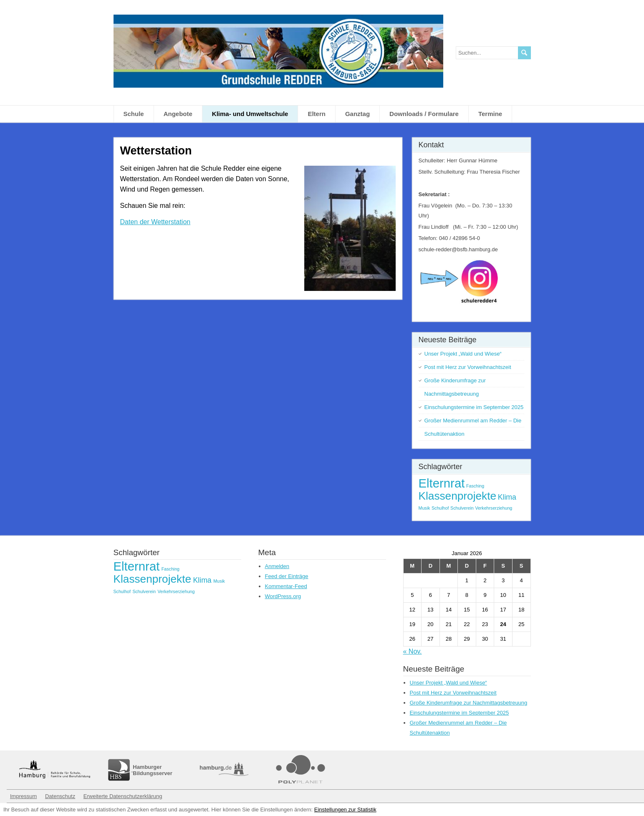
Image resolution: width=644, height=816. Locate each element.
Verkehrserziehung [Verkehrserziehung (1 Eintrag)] (494, 508)
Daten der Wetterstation (155, 222)
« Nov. (413, 651)
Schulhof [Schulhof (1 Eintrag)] (440, 508)
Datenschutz (60, 796)
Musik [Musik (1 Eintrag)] (424, 508)
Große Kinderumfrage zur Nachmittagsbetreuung (469, 703)
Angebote (178, 114)
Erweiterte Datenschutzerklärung (123, 796)
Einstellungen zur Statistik (345, 810)
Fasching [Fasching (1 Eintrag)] (475, 486)
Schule (134, 114)
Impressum (23, 796)
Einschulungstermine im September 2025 (474, 407)
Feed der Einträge (287, 576)
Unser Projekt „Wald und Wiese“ (463, 354)
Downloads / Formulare (424, 114)
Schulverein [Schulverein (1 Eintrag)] (462, 508)
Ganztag (357, 114)
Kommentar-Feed (286, 586)
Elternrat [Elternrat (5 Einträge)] (442, 483)
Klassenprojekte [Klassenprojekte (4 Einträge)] (458, 496)
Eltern (317, 114)
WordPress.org (283, 596)
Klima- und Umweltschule (250, 114)
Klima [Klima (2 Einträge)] (507, 497)
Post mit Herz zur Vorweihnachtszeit (468, 367)
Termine (490, 114)
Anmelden (277, 566)
